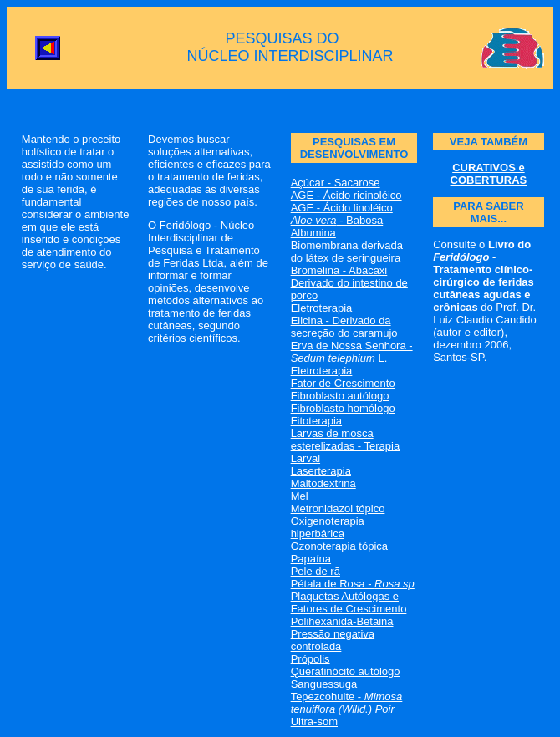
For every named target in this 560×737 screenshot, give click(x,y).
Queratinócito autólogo (346, 671)
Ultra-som (314, 722)
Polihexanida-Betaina (342, 621)
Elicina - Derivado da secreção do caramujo (344, 327)
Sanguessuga (324, 684)
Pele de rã (316, 571)
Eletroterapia (322, 308)
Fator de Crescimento (343, 383)
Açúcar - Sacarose (336, 183)
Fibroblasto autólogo (340, 396)
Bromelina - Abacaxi (339, 270)
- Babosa (337, 220)
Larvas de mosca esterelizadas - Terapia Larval (346, 446)
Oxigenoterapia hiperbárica (328, 527)
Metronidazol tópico (338, 508)
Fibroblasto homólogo (343, 408)
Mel (300, 496)
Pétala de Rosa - (353, 584)
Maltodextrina (323, 483)
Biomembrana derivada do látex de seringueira (347, 252)
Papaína (311, 559)
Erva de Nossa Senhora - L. (352, 352)
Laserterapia (321, 471)
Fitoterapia (316, 421)
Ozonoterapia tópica (339, 546)
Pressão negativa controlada (333, 640)
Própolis (311, 659)
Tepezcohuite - (347, 703)
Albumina (313, 233)
